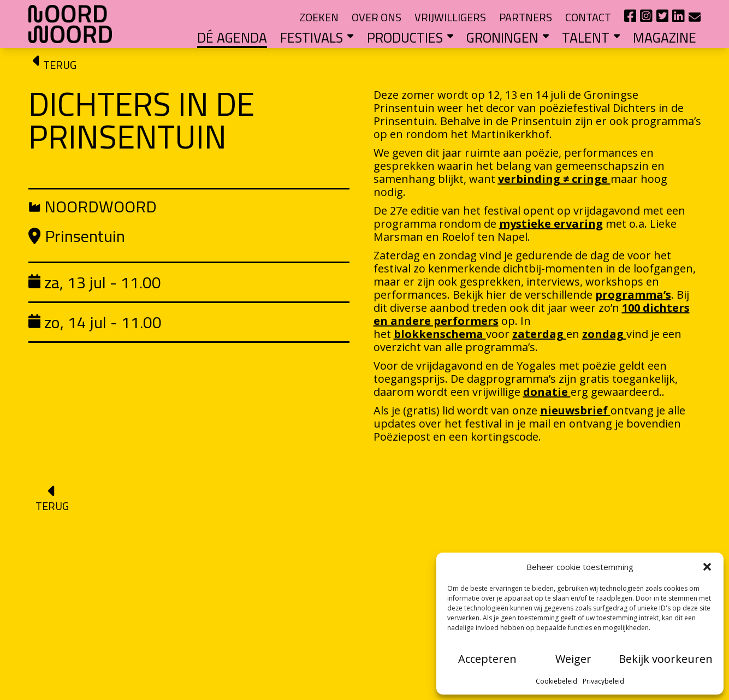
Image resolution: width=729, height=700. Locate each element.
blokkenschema (440, 334)
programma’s (633, 295)
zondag (604, 334)
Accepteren (487, 659)
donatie (547, 392)
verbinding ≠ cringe (554, 179)
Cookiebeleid (556, 681)
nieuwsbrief (575, 410)
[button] (707, 567)
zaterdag (539, 334)
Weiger (573, 659)
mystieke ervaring (551, 224)
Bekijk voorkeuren (666, 659)
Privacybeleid (603, 681)
